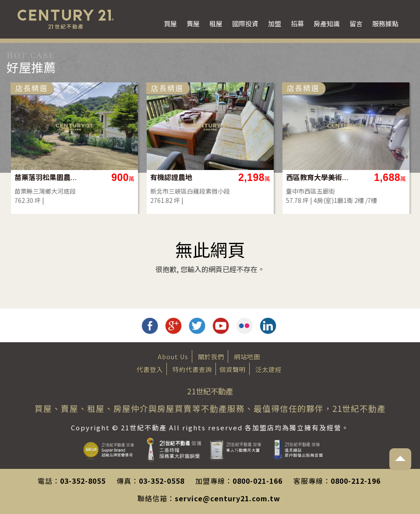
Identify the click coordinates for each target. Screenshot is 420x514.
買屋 (170, 23)
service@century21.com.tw (228, 498)
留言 (356, 23)
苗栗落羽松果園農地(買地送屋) (46, 177)
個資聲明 (233, 369)
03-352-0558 (162, 481)
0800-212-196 (356, 481)
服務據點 (385, 23)
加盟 (275, 23)
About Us (173, 356)
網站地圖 (247, 356)
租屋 (216, 23)
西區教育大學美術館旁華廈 (318, 177)
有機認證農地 (171, 177)
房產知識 (327, 23)
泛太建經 (268, 369)
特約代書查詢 (192, 369)
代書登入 (150, 369)
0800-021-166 (258, 481)
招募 (297, 23)
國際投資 (245, 23)
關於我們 (211, 356)
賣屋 (193, 23)
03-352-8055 (83, 481)
